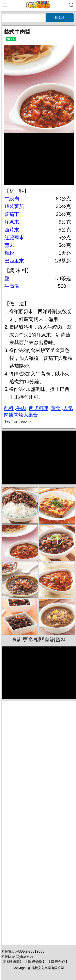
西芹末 (12, 230)
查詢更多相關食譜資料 (39, 640)
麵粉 (9, 253)
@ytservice (24, 957)
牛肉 (21, 408)
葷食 (56, 408)
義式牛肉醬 (17, 32)
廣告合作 (58, 962)
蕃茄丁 (12, 214)
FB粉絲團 (12, 962)
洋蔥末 (12, 222)
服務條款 (35, 962)
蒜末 (9, 245)
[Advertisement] (39, 823)
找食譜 (60, 18)
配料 (9, 408)
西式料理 (39, 408)
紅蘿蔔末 (14, 237)
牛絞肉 (12, 199)
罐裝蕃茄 (14, 206)
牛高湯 (12, 286)
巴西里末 (14, 261)
